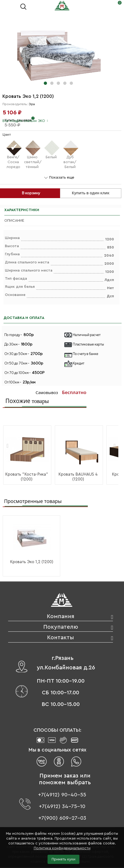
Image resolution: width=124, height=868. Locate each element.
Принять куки (63, 859)
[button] (45, 83)
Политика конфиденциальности (62, 848)
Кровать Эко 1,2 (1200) (32, 562)
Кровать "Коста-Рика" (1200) (27, 477)
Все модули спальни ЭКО (24, 121)
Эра (32, 104)
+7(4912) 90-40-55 (62, 795)
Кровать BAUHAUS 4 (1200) (78, 477)
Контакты (61, 638)
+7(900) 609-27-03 (62, 818)
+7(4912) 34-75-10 (62, 806)
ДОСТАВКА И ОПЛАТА (24, 318)
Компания (61, 616)
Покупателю (61, 627)
